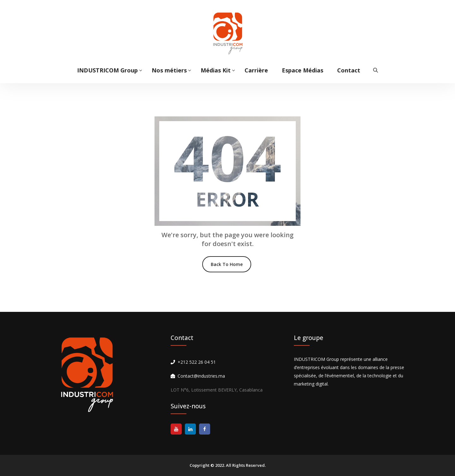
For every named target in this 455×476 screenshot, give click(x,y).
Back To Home (227, 264)
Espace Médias (303, 70)
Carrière (256, 70)
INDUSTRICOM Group (107, 70)
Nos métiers (169, 70)
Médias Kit (216, 70)
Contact (349, 70)
